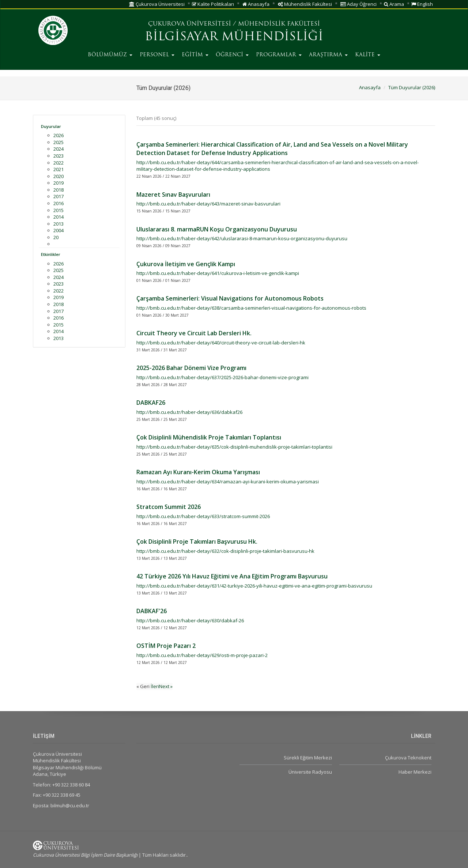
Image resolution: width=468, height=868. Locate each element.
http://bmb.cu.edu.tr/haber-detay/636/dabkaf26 (189, 412)
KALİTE (368, 55)
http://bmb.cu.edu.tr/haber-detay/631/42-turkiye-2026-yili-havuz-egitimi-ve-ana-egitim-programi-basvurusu (254, 586)
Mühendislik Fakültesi (305, 4)
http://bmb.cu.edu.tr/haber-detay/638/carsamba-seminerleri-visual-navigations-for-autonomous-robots (251, 308)
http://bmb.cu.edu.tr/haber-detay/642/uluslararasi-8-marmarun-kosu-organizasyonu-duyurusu (242, 238)
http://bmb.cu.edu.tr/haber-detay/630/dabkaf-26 (190, 620)
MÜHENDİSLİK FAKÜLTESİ (279, 24)
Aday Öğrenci (358, 4)
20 (56, 237)
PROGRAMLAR (279, 55)
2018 (58, 190)
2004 (58, 230)
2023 (58, 156)
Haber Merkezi (415, 772)
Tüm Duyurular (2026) (412, 87)
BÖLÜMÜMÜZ (110, 55)
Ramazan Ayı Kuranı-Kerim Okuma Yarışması (198, 472)
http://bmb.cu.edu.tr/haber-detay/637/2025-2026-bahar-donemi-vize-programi (222, 377)
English (422, 4)
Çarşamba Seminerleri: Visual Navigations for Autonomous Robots (230, 298)
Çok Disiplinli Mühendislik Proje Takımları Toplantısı (209, 437)
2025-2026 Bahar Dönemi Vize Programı (191, 368)
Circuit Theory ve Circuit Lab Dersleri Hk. (194, 333)
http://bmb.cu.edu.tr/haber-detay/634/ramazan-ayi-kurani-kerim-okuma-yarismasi (228, 482)
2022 (58, 163)
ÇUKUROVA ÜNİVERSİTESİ (190, 24)
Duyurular (51, 126)
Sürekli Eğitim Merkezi (308, 758)
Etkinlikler (51, 254)
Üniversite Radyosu (310, 772)
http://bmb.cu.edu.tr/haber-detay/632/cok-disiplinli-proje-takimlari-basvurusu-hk (225, 551)
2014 (58, 217)
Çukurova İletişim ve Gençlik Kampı (186, 264)
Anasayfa (256, 4)
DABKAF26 (151, 403)
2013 (58, 224)
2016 (58, 203)
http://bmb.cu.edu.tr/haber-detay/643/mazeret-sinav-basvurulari (208, 204)
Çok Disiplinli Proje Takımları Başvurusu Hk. (197, 541)
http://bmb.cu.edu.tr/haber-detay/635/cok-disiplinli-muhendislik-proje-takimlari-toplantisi (234, 447)
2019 (58, 183)
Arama (394, 4)
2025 (58, 142)
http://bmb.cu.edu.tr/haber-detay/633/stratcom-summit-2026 (203, 516)
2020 (58, 176)
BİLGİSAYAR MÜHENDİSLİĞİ (234, 37)
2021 (58, 169)
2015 (58, 210)
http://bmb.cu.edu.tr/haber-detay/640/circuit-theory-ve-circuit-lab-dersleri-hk (221, 343)
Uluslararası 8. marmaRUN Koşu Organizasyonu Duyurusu (217, 229)
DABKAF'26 (152, 611)
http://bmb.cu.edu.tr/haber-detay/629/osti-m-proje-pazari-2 (202, 655)
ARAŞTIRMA (328, 55)
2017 (58, 196)
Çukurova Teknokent (408, 758)
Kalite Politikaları (213, 4)
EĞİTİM (195, 55)
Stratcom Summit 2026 (169, 507)
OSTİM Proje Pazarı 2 (166, 646)
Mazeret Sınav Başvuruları (173, 195)
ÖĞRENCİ (232, 55)
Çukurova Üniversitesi (157, 4)
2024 (58, 149)
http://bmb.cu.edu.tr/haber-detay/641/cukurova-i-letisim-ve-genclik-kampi (218, 273)
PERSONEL (157, 55)
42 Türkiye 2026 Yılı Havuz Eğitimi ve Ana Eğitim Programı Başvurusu (232, 576)
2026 (58, 135)
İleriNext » (162, 686)
